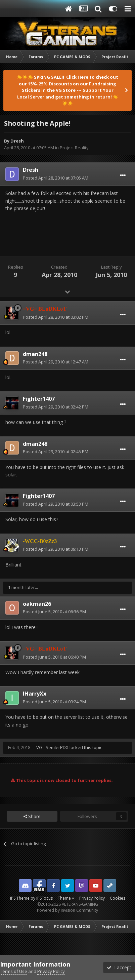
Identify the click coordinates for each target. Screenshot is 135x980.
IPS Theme (20, 898)
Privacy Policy (92, 898)
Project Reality (74, 148)
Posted (56, 178)
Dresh (17, 141)
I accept (119, 967)
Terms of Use (14, 971)
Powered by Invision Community (67, 910)
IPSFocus (44, 898)
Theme (66, 898)
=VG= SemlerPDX (51, 747)
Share (32, 816)
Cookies (118, 898)
